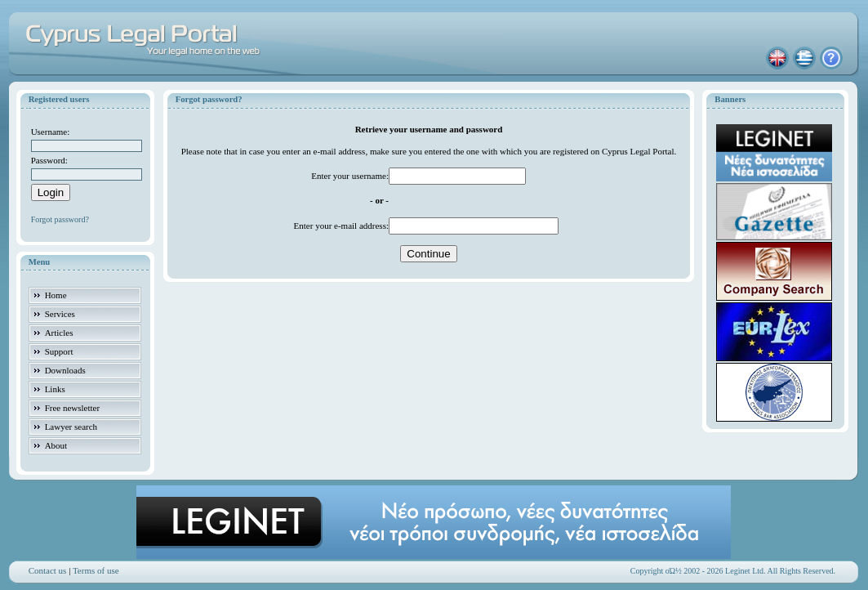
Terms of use (96, 570)
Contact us (48, 570)
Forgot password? (60, 219)
